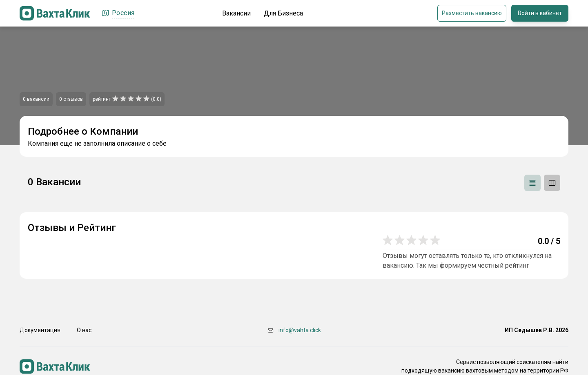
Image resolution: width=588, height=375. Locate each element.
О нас (84, 330)
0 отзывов (71, 99)
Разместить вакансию (472, 13)
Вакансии (236, 13)
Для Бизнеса (283, 13)
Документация (40, 330)
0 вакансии (36, 99)
